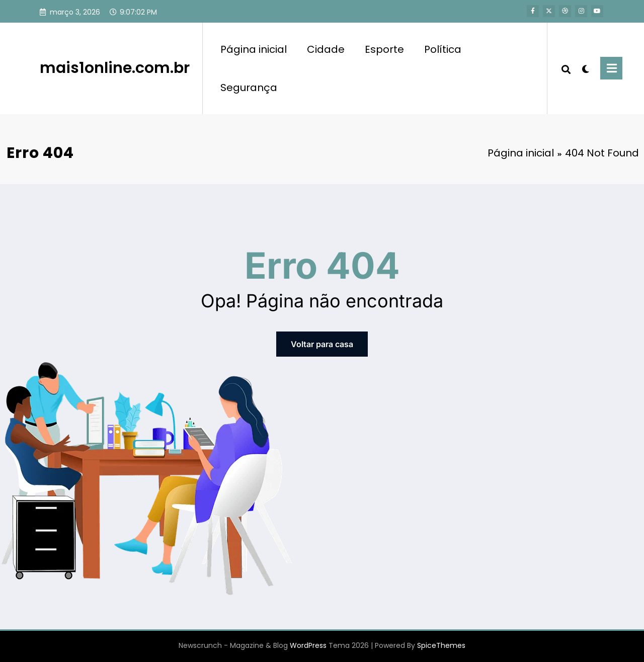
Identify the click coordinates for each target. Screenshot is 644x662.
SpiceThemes (441, 645)
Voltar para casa (322, 344)
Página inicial (254, 49)
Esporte (384, 49)
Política (443, 49)
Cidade (326, 49)
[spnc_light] (586, 68)
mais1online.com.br (115, 68)
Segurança (249, 88)
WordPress (308, 645)
